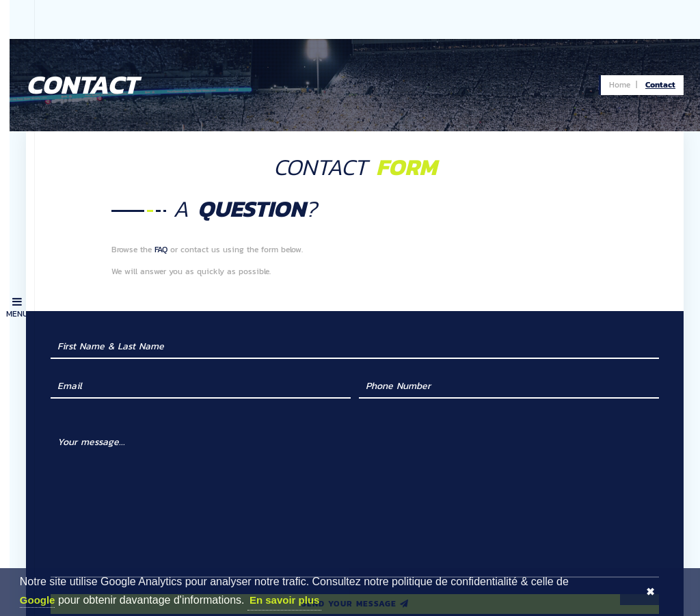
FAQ (184, 211)
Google (38, 600)
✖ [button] (650, 592)
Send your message (367, 564)
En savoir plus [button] (285, 600)
